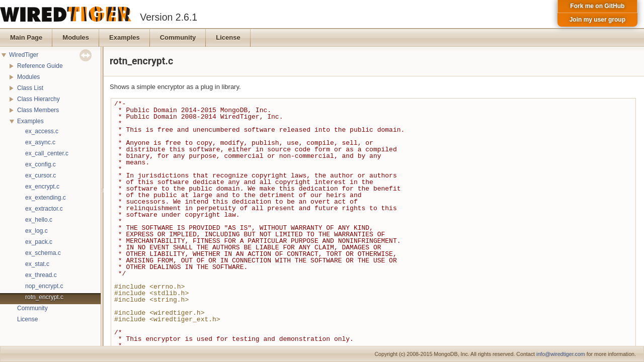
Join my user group (597, 20)
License (27, 319)
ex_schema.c (43, 253)
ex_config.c (41, 164)
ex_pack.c (39, 242)
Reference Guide (40, 66)
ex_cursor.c (41, 175)
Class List (30, 88)
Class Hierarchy (38, 99)
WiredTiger (24, 55)
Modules (28, 77)
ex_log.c (36, 231)
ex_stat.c (37, 264)
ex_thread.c (41, 275)
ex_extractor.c (44, 209)
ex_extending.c (46, 198)
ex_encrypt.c (42, 187)
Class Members (38, 110)
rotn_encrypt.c (44, 297)
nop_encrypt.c (44, 286)
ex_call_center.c (47, 153)
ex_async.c (40, 142)
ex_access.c (42, 131)
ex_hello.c (39, 220)
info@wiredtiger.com (561, 354)
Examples (30, 121)
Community (32, 308)
